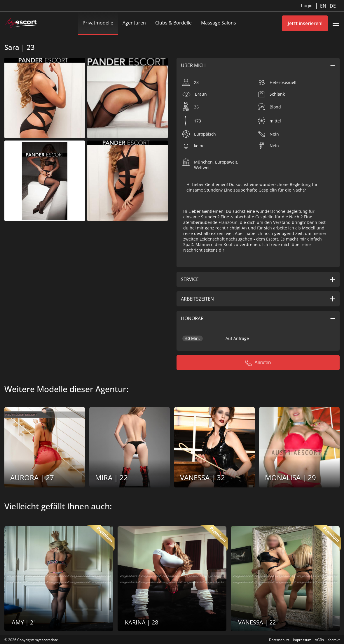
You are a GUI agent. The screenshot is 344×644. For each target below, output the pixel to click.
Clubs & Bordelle (173, 23)
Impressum (302, 640)
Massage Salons (219, 23)
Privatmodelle (98, 23)
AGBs (319, 640)
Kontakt (333, 640)
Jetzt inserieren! (305, 23)
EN (324, 6)
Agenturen (134, 23)
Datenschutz (279, 640)
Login (307, 6)
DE (333, 6)
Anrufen (258, 363)
